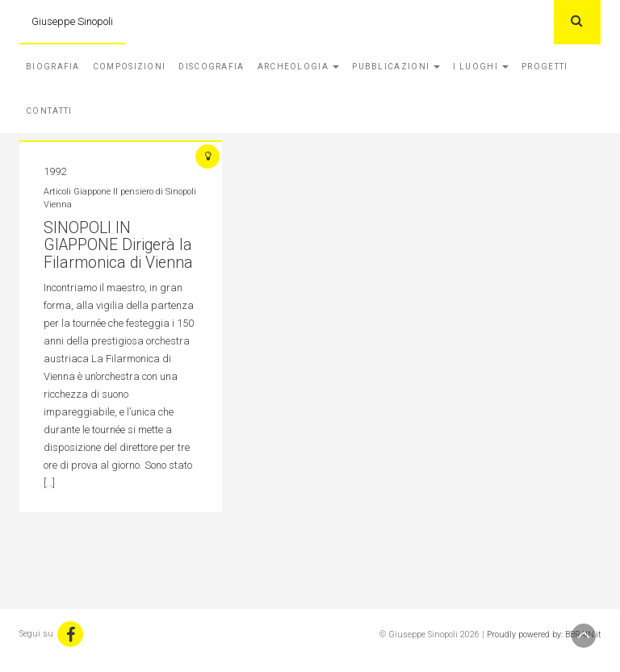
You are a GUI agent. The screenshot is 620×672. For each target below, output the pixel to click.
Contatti (49, 111)
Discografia (211, 67)
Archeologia (299, 67)
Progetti (545, 67)
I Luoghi (481, 67)
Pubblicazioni (396, 67)
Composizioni (130, 67)
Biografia (53, 67)
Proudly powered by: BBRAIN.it (544, 634)
